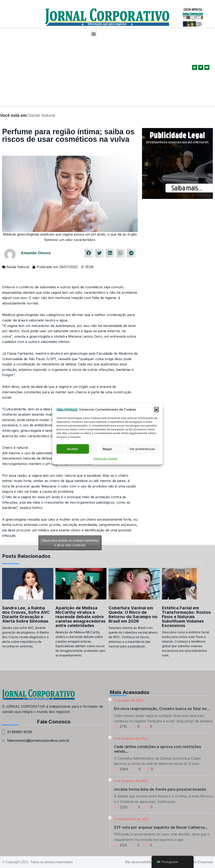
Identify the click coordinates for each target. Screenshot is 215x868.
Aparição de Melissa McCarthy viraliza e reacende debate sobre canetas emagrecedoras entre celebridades (81, 617)
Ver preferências (142, 449)
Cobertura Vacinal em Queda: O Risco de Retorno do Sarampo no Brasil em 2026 (133, 614)
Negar (107, 449)
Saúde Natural (42, 115)
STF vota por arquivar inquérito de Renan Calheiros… (161, 827)
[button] (156, 409)
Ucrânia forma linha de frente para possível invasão (160, 789)
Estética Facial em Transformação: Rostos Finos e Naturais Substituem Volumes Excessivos (186, 617)
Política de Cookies (106, 459)
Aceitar (73, 449)
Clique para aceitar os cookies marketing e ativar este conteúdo (70, 543)
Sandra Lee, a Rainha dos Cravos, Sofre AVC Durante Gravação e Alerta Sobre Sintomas (26, 614)
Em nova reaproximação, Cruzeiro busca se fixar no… (162, 709)
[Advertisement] (94, 73)
